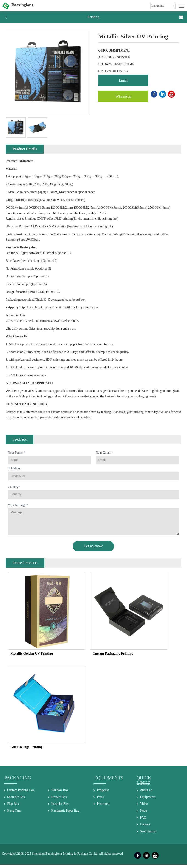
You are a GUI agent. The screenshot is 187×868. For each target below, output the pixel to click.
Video (144, 807)
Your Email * (104, 456)
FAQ (143, 821)
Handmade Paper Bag (65, 814)
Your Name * (16, 456)
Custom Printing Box (21, 793)
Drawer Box (59, 800)
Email (119, 80)
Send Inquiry (148, 835)
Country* (14, 490)
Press (100, 800)
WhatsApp (119, 96)
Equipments (109, 781)
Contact (145, 828)
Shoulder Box (16, 800)
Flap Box (13, 807)
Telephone (14, 472)
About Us (146, 793)
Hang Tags (14, 814)
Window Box (60, 793)
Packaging (18, 781)
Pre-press (103, 793)
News (144, 814)
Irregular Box (60, 807)
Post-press (103, 807)
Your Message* (18, 508)
